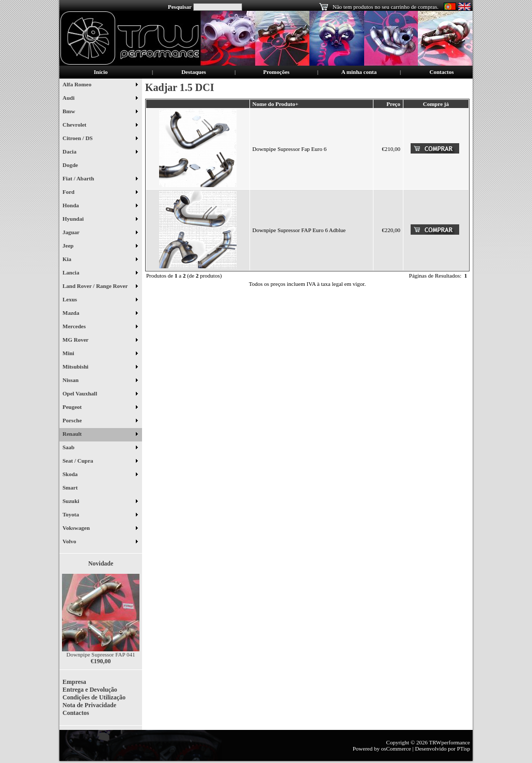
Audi (100, 99)
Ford (100, 193)
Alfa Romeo (100, 85)
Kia (100, 260)
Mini (100, 354)
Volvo (100, 542)
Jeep (100, 247)
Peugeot (100, 408)
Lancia (100, 273)
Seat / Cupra (100, 462)
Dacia (100, 152)
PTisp (464, 749)
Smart (74, 489)
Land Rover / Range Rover (100, 287)
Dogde (74, 166)
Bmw (100, 112)
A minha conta (359, 72)
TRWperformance (450, 742)
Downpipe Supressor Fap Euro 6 (290, 149)
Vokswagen (100, 529)
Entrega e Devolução (90, 690)
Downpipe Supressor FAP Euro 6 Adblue (299, 230)
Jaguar (100, 233)
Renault (100, 435)
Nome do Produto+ (276, 104)
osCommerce (396, 749)
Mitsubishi (100, 368)
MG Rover (100, 341)
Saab (100, 448)
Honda (100, 206)
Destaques (194, 72)
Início (101, 72)
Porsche (100, 421)
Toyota (100, 515)
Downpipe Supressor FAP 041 (101, 654)
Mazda (100, 314)
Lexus (100, 300)
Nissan (100, 381)
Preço (393, 104)
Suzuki (100, 502)
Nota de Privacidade (89, 705)
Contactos (441, 72)
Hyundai (100, 220)
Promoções (276, 72)
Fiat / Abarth (100, 179)
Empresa (74, 682)
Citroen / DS (100, 139)
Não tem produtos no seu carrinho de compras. (386, 7)
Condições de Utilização (94, 697)
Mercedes (100, 327)
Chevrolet (100, 126)
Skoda (100, 475)
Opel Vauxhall (100, 394)
